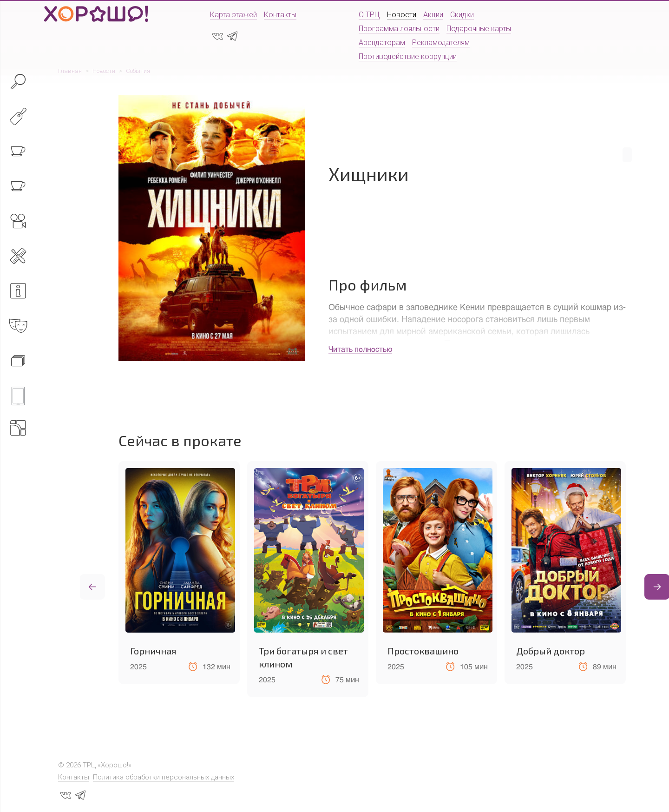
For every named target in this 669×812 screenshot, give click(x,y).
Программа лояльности (399, 29)
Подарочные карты (479, 29)
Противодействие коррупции (408, 56)
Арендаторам (382, 43)
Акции (433, 15)
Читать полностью (360, 349)
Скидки (462, 15)
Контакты (280, 15)
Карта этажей (233, 15)
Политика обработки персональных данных (164, 777)
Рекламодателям (441, 43)
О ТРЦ (369, 15)
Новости (402, 15)
